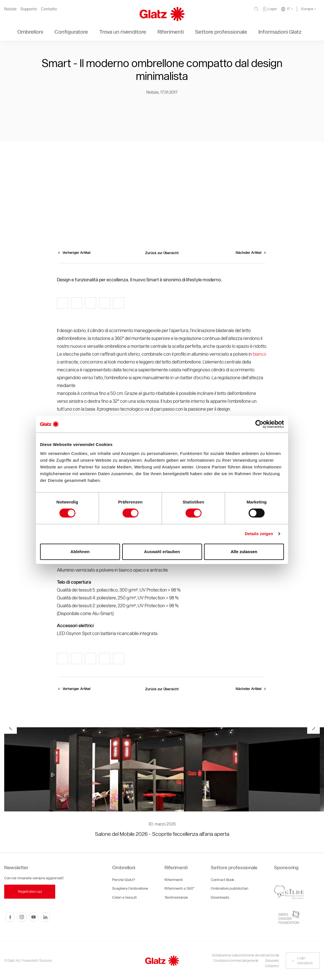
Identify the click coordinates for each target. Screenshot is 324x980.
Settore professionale (234, 868)
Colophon (272, 966)
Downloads (220, 897)
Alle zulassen (244, 552)
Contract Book (223, 880)
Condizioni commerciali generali (236, 961)
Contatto (49, 9)
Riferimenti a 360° (179, 888)
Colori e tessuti (124, 897)
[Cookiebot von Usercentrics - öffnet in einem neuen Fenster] (259, 424)
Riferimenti (176, 868)
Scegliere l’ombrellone (130, 888)
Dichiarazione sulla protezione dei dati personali (245, 955)
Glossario (272, 961)
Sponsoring (286, 868)
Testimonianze (176, 897)
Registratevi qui (30, 892)
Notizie (10, 9)
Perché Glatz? (124, 880)
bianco (260, 354)
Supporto (29, 9)
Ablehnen (80, 552)
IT (289, 9)
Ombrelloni (124, 868)
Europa (307, 9)
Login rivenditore (302, 961)
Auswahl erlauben (162, 552)
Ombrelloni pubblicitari (230, 888)
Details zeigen (259, 534)
